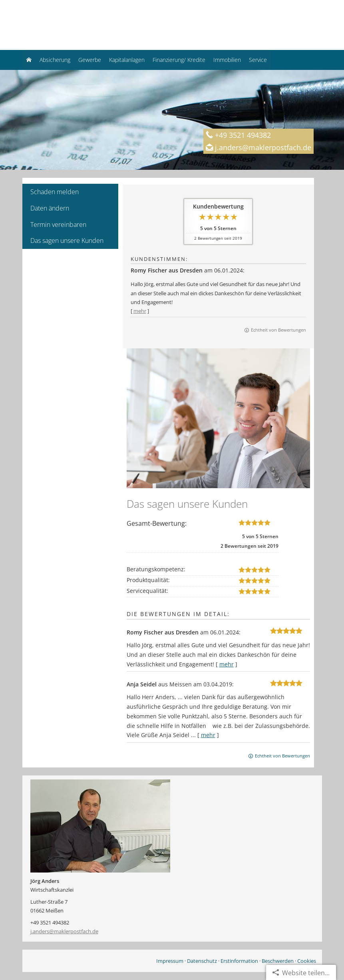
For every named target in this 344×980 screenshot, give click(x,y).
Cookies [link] (307, 961)
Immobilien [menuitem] (227, 60)
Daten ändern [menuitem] (50, 208)
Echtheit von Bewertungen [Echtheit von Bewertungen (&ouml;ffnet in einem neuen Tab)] (278, 330)
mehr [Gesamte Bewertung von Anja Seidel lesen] (208, 735)
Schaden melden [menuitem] (55, 192)
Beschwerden (278, 961)
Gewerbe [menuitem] (90, 60)
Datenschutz (202, 961)
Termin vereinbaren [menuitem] (58, 225)
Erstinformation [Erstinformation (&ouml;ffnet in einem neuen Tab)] (239, 961)
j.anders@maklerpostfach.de (64, 931)
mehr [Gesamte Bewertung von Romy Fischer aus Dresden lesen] (140, 311)
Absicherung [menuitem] (55, 60)
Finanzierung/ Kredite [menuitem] (179, 60)
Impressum (170, 961)
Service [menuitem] (258, 60)
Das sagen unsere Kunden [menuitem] (67, 241)
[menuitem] (29, 60)
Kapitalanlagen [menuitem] (127, 60)
